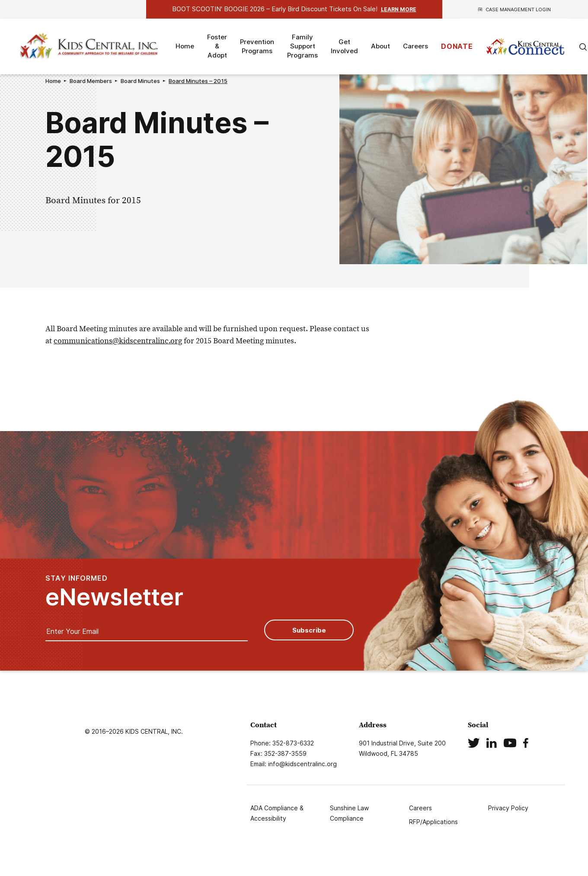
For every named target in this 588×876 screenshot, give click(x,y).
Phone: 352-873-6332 (282, 743)
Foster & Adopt (217, 46)
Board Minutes (140, 81)
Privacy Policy (508, 808)
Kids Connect (525, 47)
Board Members (91, 81)
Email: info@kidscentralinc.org (294, 764)
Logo (90, 46)
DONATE (457, 46)
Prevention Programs (257, 46)
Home (185, 46)
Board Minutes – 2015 (198, 81)
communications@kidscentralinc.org (118, 340)
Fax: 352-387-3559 (278, 753)
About (380, 46)
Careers (415, 46)
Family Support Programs (302, 46)
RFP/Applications (433, 822)
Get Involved (344, 46)
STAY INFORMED (114, 591)
